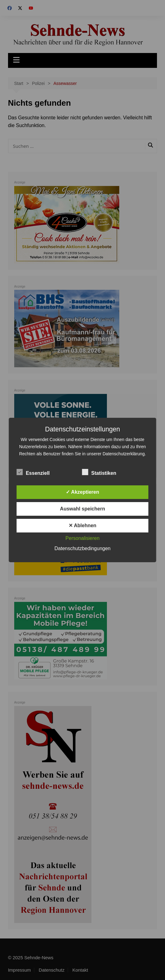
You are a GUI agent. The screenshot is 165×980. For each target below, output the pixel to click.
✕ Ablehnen (82, 525)
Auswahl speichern (82, 509)
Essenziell (33, 472)
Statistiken (99, 472)
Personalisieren (82, 538)
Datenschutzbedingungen (82, 548)
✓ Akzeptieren (82, 492)
